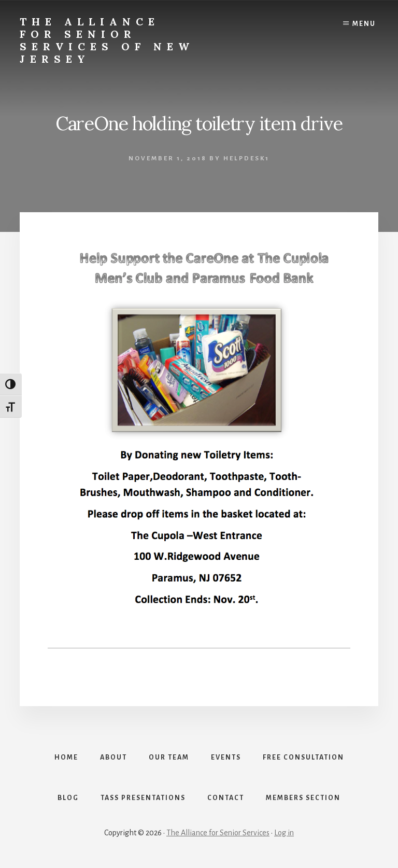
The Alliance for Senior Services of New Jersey (107, 40)
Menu (364, 24)
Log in (284, 833)
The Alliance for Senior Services (218, 833)
